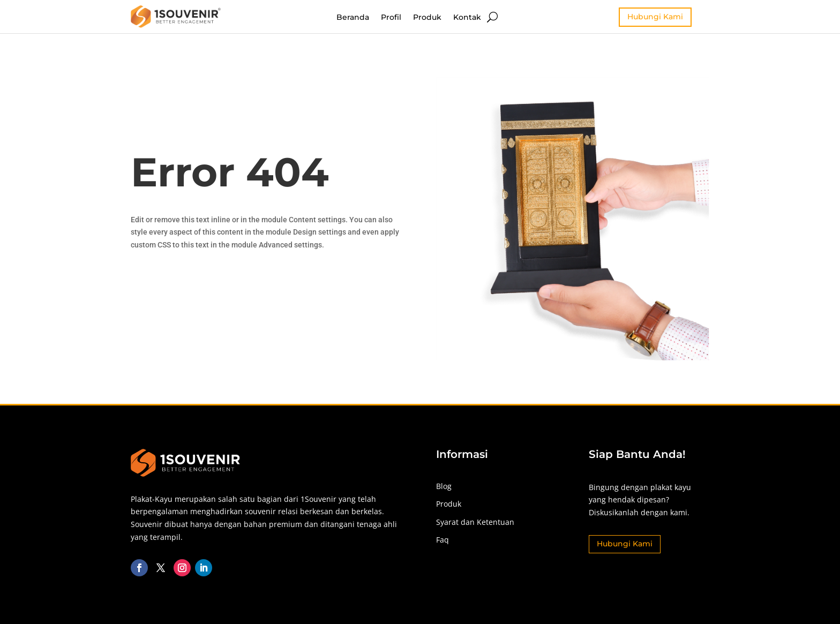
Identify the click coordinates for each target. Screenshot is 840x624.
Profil (391, 18)
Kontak (467, 18)
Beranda (353, 18)
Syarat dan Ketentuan (475, 522)
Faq (442, 540)
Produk (427, 18)
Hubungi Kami (655, 17)
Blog (444, 486)
